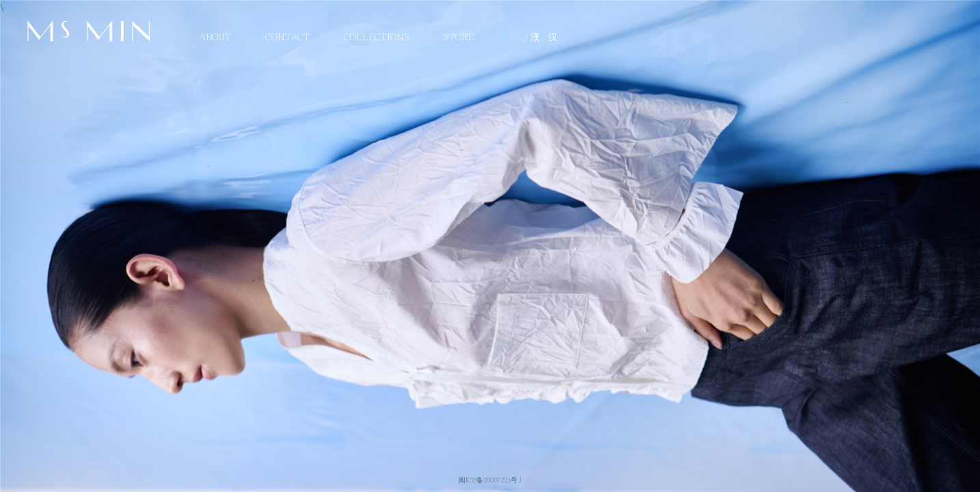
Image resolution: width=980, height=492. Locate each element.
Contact (287, 37)
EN (516, 37)
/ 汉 (550, 37)
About (215, 37)
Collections (377, 37)
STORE (459, 37)
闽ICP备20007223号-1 (490, 480)
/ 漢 (533, 37)
